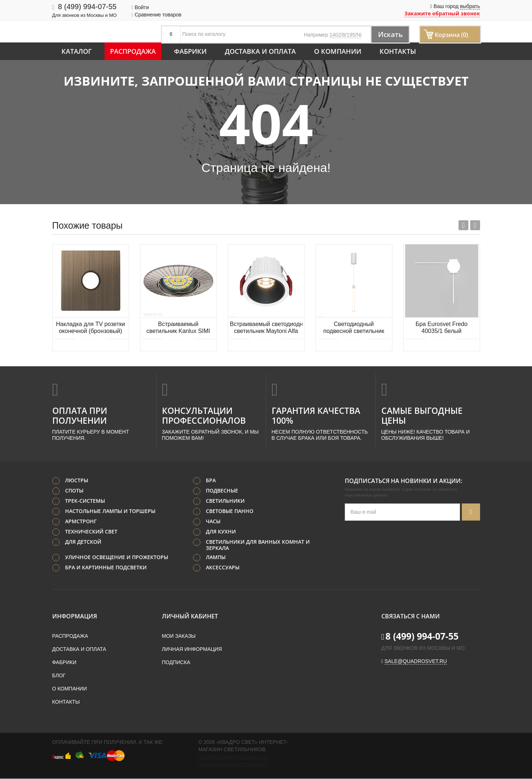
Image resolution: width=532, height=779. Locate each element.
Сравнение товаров (156, 15)
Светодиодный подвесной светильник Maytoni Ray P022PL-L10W (354, 328)
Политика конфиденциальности (234, 757)
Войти (140, 7)
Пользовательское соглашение (233, 765)
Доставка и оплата (260, 51)
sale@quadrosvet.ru (416, 662)
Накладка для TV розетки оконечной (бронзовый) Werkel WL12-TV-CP (90, 328)
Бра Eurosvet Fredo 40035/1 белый (441, 327)
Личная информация (192, 649)
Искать (388, 34)
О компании (338, 51)
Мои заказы (179, 636)
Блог (59, 676)
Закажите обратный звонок (442, 13)
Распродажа (133, 51)
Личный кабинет (190, 617)
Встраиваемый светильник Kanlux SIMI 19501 (178, 328)
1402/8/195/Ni (345, 35)
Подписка (176, 663)
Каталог (77, 51)
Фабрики (190, 51)
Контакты (398, 51)
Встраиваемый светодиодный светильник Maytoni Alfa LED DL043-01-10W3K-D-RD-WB (266, 328)
